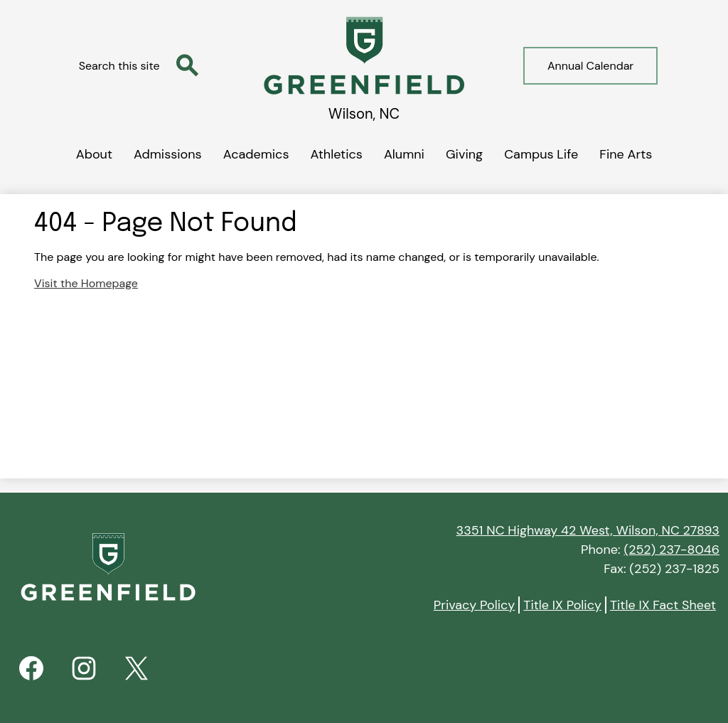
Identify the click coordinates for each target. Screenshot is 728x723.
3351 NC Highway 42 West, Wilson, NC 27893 (588, 530)
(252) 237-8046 (671, 550)
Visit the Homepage (86, 283)
